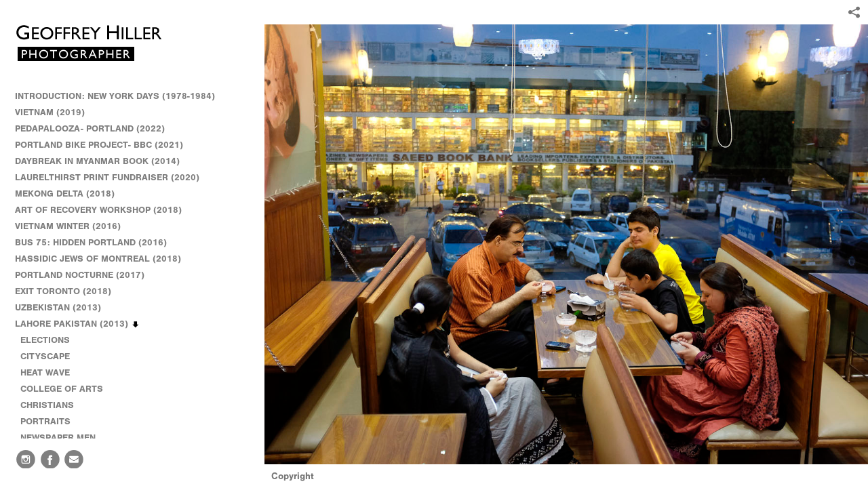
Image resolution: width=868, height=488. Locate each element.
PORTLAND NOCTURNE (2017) (80, 275)
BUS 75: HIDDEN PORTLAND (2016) (91, 242)
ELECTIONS (45, 340)
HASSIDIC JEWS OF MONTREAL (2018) (98, 259)
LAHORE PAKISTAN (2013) (78, 324)
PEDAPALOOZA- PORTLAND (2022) (90, 128)
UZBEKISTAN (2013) (58, 307)
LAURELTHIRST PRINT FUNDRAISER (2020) (107, 177)
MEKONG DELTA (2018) (65, 194)
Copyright (293, 476)
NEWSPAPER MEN (58, 438)
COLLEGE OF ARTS (62, 389)
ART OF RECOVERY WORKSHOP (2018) (98, 210)
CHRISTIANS (47, 405)
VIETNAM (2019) (50, 112)
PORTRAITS (45, 421)
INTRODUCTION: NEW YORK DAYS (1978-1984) (115, 96)
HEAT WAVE (45, 372)
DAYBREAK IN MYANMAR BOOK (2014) (97, 161)
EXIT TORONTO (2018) (63, 291)
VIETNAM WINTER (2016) (74, 226)
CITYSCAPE (45, 356)
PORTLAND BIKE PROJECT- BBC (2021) (99, 145)
